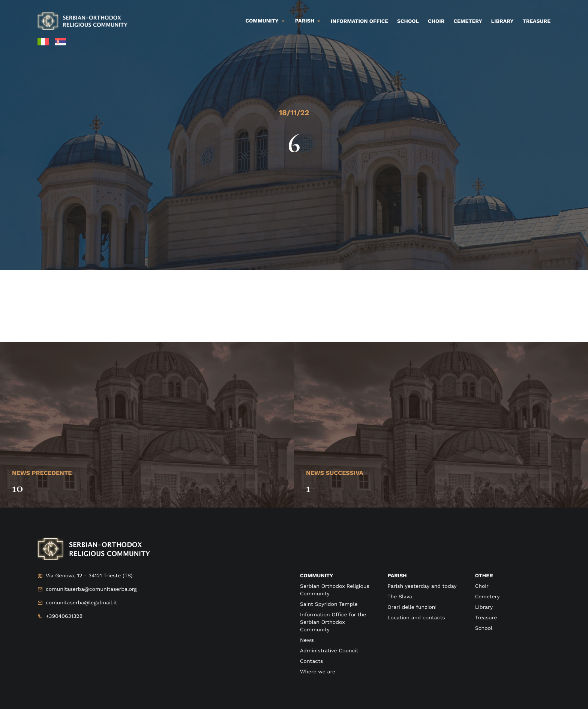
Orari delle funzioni (412, 607)
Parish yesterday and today (422, 586)
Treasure (536, 21)
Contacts (311, 661)
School (408, 21)
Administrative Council (329, 651)
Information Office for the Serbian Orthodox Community (333, 622)
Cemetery (468, 21)
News (307, 640)
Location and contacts (416, 618)
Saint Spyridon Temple (329, 604)
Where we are (318, 672)
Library (502, 21)
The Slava (400, 597)
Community (262, 21)
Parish (305, 21)
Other (484, 576)
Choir (436, 21)
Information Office (359, 21)
